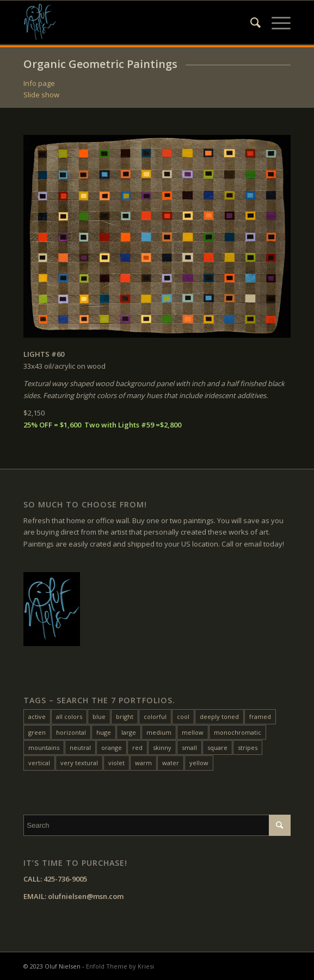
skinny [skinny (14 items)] (162, 748)
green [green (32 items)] (37, 732)
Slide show (41, 95)
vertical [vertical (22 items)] (39, 763)
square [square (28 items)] (217, 748)
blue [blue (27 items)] (99, 717)
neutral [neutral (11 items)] (80, 748)
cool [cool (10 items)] (183, 717)
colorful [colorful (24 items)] (155, 717)
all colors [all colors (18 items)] (69, 717)
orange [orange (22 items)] (112, 748)
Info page (39, 83)
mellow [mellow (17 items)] (193, 732)
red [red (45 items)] (137, 748)
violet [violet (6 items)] (116, 763)
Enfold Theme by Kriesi (120, 966)
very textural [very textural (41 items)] (79, 763)
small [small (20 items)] (189, 748)
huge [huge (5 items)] (104, 732)
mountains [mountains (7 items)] (44, 748)
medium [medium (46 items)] (159, 732)
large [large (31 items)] (129, 732)
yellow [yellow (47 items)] (199, 763)
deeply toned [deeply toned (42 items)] (219, 717)
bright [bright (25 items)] (125, 717)
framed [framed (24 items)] (260, 717)
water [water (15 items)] (171, 763)
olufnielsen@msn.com (86, 896)
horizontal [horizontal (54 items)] (71, 732)
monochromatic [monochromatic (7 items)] (238, 732)
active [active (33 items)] (37, 717)
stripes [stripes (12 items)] (248, 748)
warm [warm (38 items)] (143, 763)
